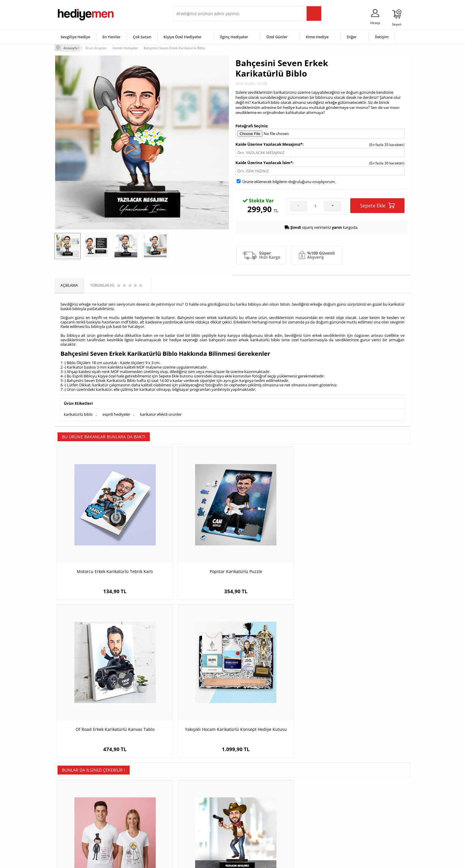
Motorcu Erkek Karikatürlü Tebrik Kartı (99, 537)
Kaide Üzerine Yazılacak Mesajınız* (269, 144)
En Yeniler (112, 37)
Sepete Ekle (377, 205)
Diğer (352, 37)
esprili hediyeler (116, 413)
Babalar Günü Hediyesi (254, 835)
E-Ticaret (214, 860)
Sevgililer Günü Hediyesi (255, 791)
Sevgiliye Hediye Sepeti (195, 800)
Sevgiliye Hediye (75, 37)
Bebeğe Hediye (307, 817)
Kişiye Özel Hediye (132, 791)
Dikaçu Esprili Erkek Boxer (277, 681)
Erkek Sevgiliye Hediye (195, 817)
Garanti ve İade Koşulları (78, 817)
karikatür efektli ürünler (161, 413)
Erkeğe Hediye (307, 791)
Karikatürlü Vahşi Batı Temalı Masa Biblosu (188, 684)
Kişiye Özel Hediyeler (183, 37)
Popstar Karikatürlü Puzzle (188, 537)
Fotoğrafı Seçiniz (251, 125)
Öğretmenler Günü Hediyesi (259, 826)
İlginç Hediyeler (234, 37)
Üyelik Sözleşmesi (72, 800)
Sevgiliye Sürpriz (130, 826)
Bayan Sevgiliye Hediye (195, 826)
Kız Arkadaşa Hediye (134, 809)
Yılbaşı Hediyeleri (250, 809)
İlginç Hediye (305, 835)
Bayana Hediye (307, 800)
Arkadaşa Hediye (309, 826)
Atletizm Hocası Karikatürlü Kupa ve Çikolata (366, 684)
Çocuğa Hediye (307, 809)
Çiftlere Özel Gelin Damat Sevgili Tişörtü (99, 684)
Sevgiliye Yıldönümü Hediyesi (200, 835)
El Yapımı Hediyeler (133, 817)
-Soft (201, 860)
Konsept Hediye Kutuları (196, 791)
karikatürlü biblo (78, 413)
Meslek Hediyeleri (132, 835)
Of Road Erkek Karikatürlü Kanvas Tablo (277, 540)
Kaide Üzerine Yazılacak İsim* (264, 162)
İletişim (382, 37)
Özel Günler (277, 37)
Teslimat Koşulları (72, 791)
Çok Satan (142, 37)
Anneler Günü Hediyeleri (256, 817)
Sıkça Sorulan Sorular (75, 835)
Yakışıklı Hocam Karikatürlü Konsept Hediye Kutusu (366, 540)
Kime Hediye (317, 37)
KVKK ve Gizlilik (70, 826)
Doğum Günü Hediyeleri (255, 800)
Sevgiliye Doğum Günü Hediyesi (202, 809)
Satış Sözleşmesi (71, 809)
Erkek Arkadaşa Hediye (136, 800)
